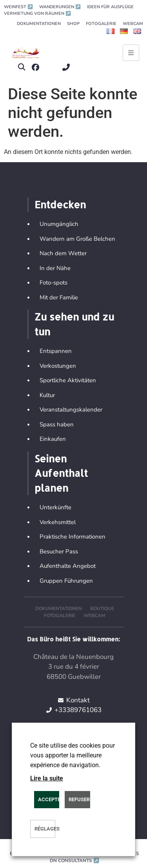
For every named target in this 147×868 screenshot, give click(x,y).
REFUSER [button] (79, 799)
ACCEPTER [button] (49, 799)
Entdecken (60, 204)
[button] (21, 67)
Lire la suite (47, 778)
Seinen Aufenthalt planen (61, 473)
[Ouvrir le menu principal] (131, 53)
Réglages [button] (45, 829)
